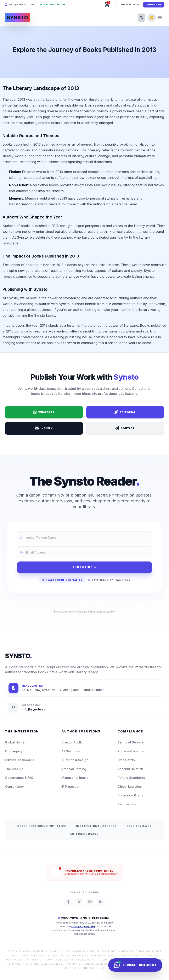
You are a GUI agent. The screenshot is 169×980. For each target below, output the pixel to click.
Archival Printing (74, 769)
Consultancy (14, 787)
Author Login (130, 5)
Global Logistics (130, 787)
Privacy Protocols (131, 751)
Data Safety (126, 760)
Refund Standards (131, 778)
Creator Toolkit (72, 742)
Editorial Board (85, 834)
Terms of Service (131, 742)
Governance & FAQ (19, 778)
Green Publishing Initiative (42, 826)
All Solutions (71, 751)
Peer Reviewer (139, 826)
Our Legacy (14, 751)
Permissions (127, 804)
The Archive (14, 769)
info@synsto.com (21, 5)
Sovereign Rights (130, 795)
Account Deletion (130, 769)
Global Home (15, 742)
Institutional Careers (96, 826)
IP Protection (71, 787)
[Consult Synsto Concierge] (135, 965)
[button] (107, 5)
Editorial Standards (19, 760)
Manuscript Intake (75, 778)
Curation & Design (75, 760)
